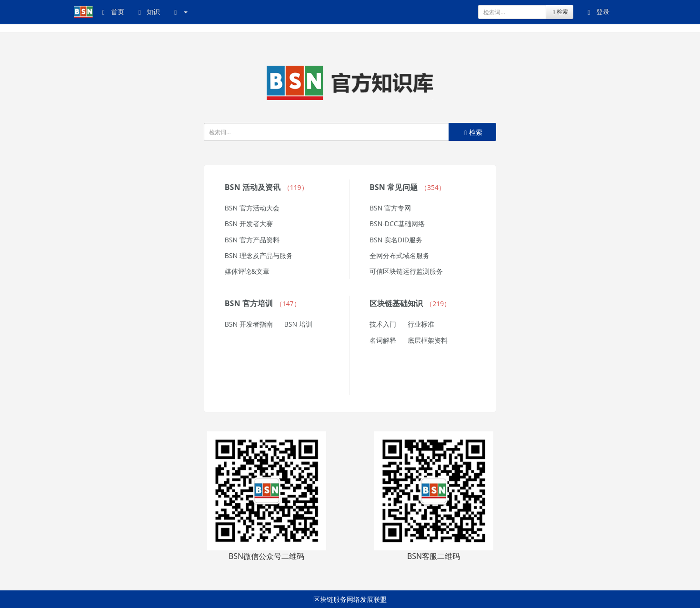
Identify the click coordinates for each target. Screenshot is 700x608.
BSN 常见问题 (407, 187)
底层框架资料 (428, 340)
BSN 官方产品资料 (252, 240)
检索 (560, 12)
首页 (113, 12)
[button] (181, 12)
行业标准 (421, 324)
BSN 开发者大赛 (249, 224)
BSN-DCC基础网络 (397, 224)
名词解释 (383, 340)
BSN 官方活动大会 (252, 208)
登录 (599, 12)
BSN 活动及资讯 (266, 187)
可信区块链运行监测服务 (406, 271)
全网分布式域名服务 (400, 255)
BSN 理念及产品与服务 (259, 255)
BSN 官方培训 (263, 303)
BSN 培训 (298, 324)
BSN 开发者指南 (249, 324)
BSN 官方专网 (390, 208)
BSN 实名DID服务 (396, 240)
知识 (150, 12)
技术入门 (383, 324)
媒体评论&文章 (247, 271)
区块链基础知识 (410, 303)
